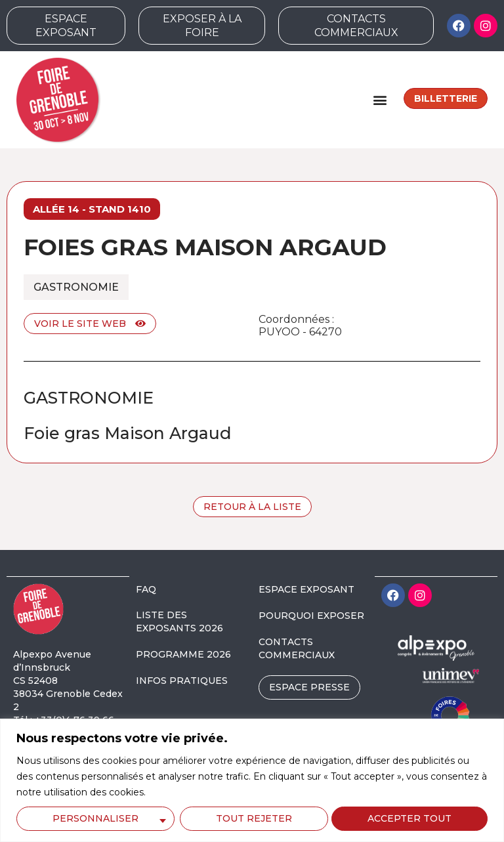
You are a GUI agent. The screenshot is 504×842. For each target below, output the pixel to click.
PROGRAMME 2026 (183, 654)
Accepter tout (410, 818)
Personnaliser (95, 818)
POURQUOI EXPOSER (311, 616)
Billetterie (446, 98)
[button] (380, 99)
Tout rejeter (253, 818)
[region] (252, 780)
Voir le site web (90, 324)
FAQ (146, 589)
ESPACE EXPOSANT (306, 589)
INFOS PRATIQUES (182, 681)
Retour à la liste (252, 507)
